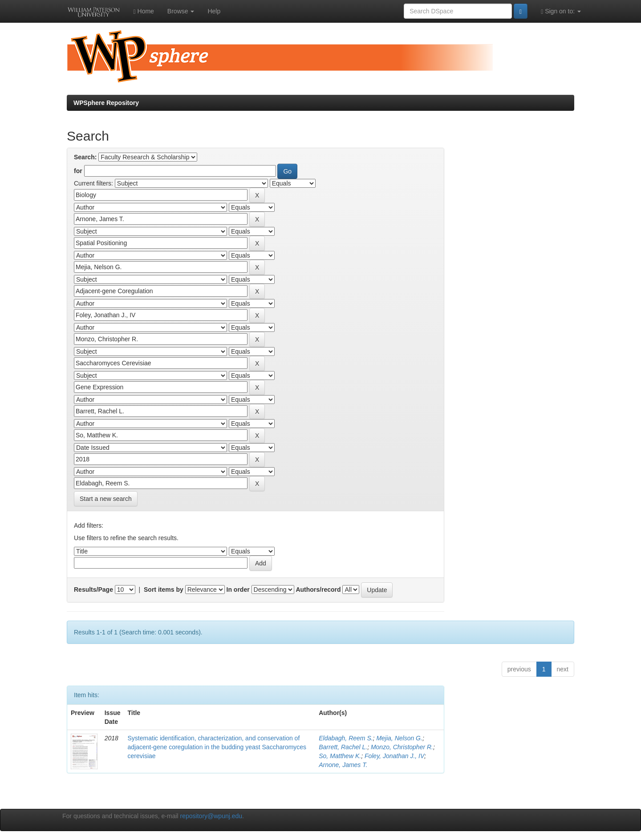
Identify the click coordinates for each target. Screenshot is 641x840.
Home (144, 11)
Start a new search (106, 499)
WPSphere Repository (106, 103)
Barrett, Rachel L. (343, 747)
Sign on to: (561, 11)
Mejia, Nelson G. (399, 738)
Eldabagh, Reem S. (346, 738)
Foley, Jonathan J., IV (394, 756)
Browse (181, 11)
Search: (85, 157)
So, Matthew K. (340, 756)
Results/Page (93, 590)
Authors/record (318, 590)
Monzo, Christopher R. (402, 747)
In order (238, 590)
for (78, 171)
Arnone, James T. (343, 765)
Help (214, 11)
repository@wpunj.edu (211, 816)
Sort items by (164, 590)
